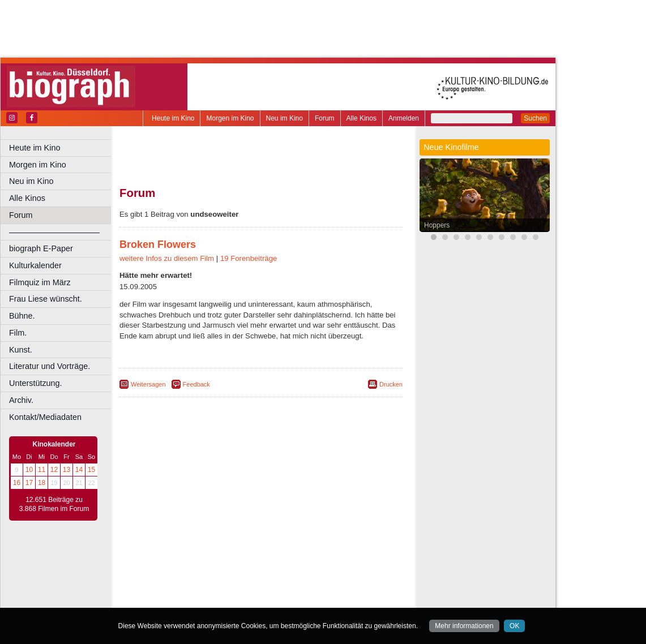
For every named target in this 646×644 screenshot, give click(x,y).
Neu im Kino (285, 118)
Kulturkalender (35, 265)
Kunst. (21, 350)
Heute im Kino (173, 118)
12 (54, 470)
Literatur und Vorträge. (50, 366)
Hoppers (437, 225)
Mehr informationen (464, 626)
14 (79, 470)
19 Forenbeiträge (249, 258)
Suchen (535, 118)
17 (29, 483)
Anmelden (404, 118)
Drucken (391, 384)
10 (29, 470)
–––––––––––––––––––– (54, 232)
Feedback (196, 384)
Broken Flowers (158, 244)
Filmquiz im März (40, 282)
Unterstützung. (36, 383)
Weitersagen (148, 384)
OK (514, 626)
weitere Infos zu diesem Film (167, 258)
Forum (325, 118)
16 (17, 483)
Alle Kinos (361, 118)
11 (42, 470)
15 (91, 470)
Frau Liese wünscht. (46, 299)
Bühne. (22, 316)
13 (67, 470)
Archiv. (21, 400)
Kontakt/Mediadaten (45, 417)
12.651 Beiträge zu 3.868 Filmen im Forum (54, 504)
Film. (18, 333)
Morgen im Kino (230, 118)
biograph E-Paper (41, 248)
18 (42, 483)
